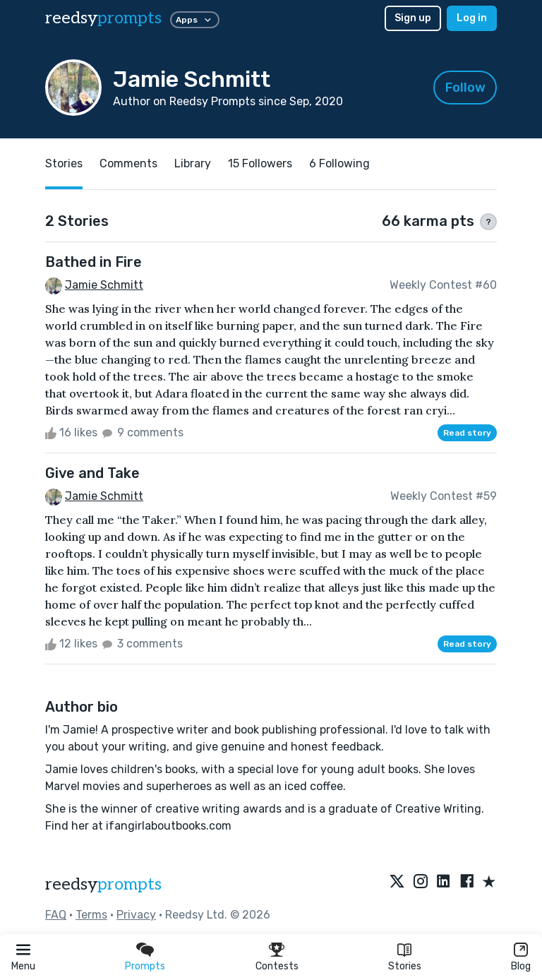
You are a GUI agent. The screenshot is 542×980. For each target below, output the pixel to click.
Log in (472, 18)
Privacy (136, 915)
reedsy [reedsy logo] (103, 18)
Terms (91, 915)
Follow (465, 88)
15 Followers (260, 163)
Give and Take (92, 473)
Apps (195, 20)
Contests (277, 966)
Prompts (145, 966)
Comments (128, 163)
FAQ (56, 915)
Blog (521, 966)
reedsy (103, 884)
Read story (467, 433)
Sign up (413, 18)
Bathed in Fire (94, 262)
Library (193, 163)
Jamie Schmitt (104, 285)
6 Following (339, 163)
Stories (405, 966)
